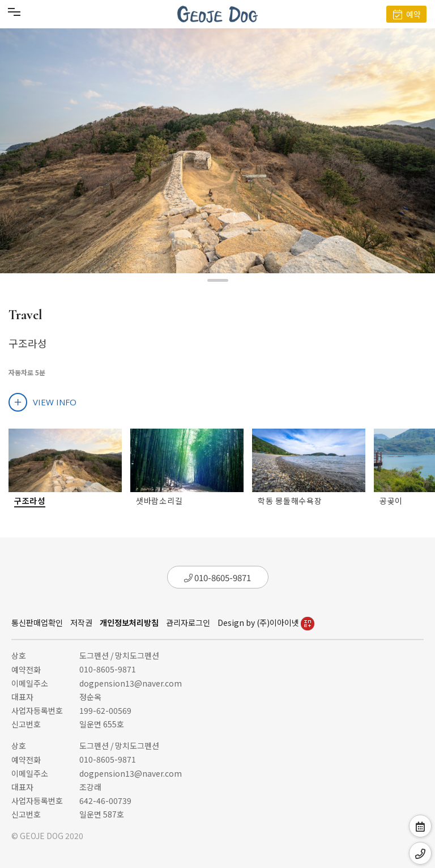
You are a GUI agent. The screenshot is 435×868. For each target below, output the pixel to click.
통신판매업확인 (37, 623)
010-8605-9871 (217, 577)
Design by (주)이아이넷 (266, 623)
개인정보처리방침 (129, 623)
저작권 (81, 623)
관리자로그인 (188, 623)
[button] (218, 280)
